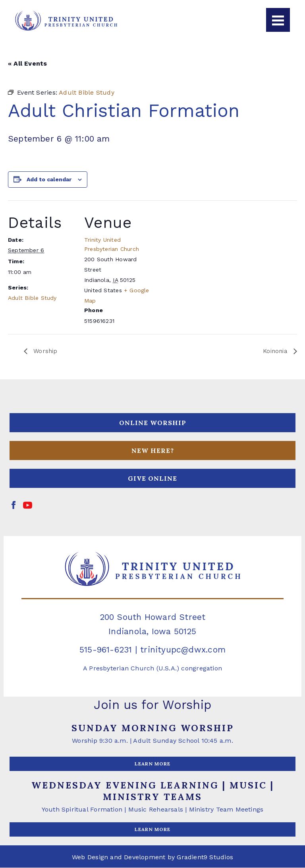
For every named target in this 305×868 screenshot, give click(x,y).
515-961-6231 (106, 650)
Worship (45, 351)
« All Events (28, 63)
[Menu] (278, 20)
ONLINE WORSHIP (153, 423)
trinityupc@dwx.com (183, 650)
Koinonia (275, 351)
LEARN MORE (152, 764)
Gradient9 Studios (205, 857)
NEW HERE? (153, 451)
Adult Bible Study (32, 298)
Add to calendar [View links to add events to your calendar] (49, 179)
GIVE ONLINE (152, 479)
